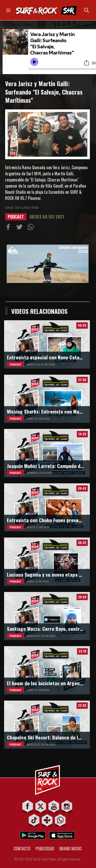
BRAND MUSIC (71, 849)
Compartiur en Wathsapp (32, 228)
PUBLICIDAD (45, 849)
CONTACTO (22, 849)
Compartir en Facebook (9, 228)
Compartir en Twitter (20, 228)
